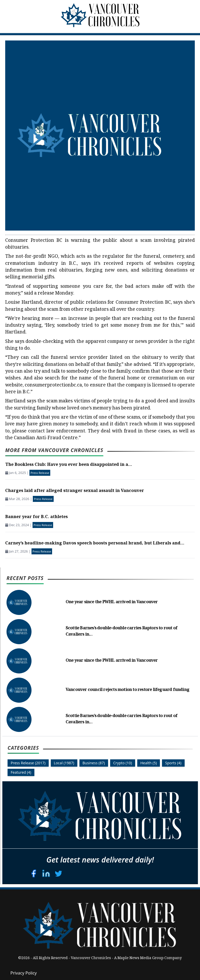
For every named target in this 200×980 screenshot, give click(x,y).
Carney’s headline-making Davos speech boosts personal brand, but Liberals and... (95, 544)
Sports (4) (173, 763)
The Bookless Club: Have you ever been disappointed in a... (69, 465)
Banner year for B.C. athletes (36, 517)
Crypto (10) (123, 763)
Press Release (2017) (28, 763)
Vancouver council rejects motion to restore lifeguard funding (127, 690)
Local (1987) (64, 763)
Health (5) (149, 763)
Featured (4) (21, 772)
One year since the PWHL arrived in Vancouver (112, 602)
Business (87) (94, 763)
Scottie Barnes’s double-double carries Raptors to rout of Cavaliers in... (121, 632)
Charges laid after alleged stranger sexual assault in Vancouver (75, 491)
